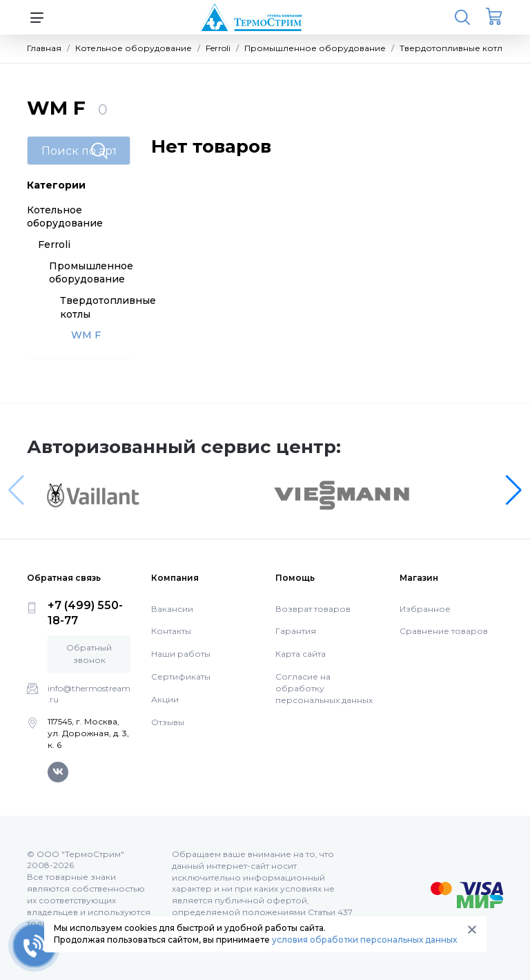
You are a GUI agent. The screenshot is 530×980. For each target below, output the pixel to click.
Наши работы (181, 654)
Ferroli (54, 244)
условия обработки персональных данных (364, 940)
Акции (165, 699)
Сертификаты (181, 676)
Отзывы (168, 722)
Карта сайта (301, 654)
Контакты (171, 631)
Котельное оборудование (65, 217)
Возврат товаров (313, 609)
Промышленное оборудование (91, 273)
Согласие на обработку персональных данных (324, 688)
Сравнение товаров (444, 631)
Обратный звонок (89, 654)
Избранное (425, 609)
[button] (514, 490)
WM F (86, 335)
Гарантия (296, 631)
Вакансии (172, 609)
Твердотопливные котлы (108, 307)
